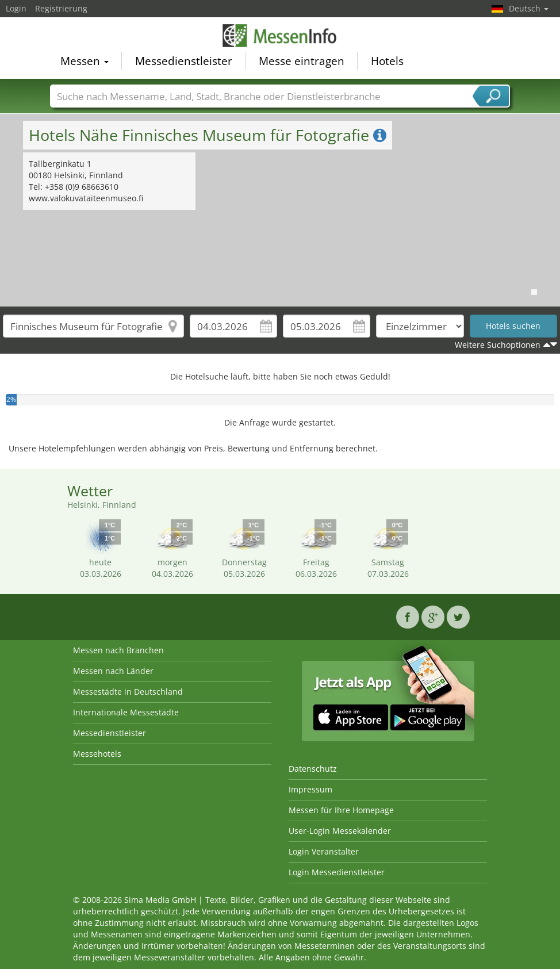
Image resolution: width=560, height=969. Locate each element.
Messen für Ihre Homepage (341, 810)
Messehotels (97, 754)
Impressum (310, 789)
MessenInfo (280, 36)
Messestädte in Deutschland (128, 692)
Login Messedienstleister (337, 872)
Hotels (387, 61)
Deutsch (529, 8)
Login (16, 8)
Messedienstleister (184, 61)
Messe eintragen (302, 61)
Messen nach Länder (113, 671)
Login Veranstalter (324, 851)
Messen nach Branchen (118, 650)
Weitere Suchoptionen (498, 345)
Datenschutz (313, 769)
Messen (85, 61)
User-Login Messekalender (340, 831)
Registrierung (61, 8)
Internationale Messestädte (126, 712)
